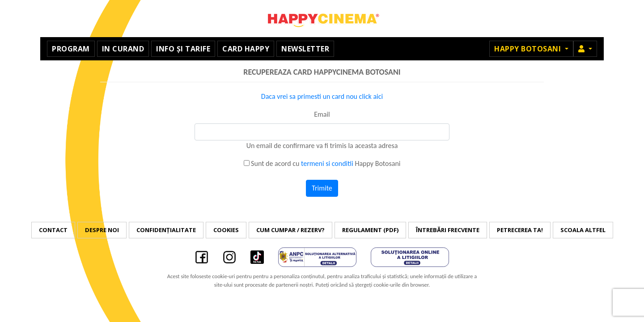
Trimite (322, 188)
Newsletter (305, 49)
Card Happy (246, 49)
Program (71, 49)
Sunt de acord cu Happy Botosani (322, 163)
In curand (123, 49)
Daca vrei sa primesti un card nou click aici (322, 96)
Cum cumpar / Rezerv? (290, 230)
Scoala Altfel (583, 230)
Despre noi (102, 230)
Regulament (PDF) (370, 230)
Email (322, 114)
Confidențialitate (166, 230)
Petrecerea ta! (520, 230)
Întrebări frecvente (448, 230)
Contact (53, 230)
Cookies (226, 230)
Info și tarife (183, 49)
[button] (585, 49)
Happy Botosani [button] (529, 49)
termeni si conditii (327, 163)
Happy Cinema (322, 19)
